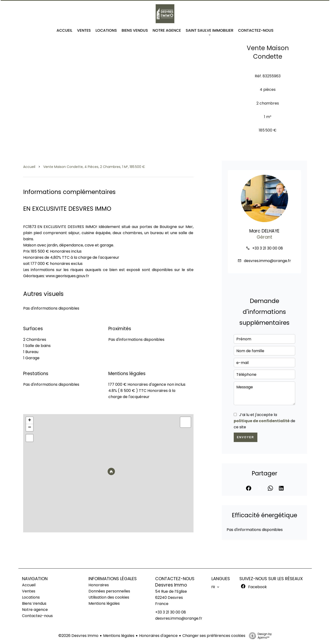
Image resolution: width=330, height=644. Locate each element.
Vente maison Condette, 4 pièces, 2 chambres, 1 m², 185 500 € (94, 167)
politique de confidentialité (262, 421)
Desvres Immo (171, 585)
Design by (259, 636)
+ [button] (29, 421)
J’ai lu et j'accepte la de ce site (264, 421)
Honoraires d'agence (158, 636)
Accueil (29, 167)
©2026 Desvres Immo (78, 636)
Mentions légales (119, 636)
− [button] (29, 428)
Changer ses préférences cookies (214, 636)
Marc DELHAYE (264, 231)
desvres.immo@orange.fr (267, 261)
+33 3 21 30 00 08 (268, 248)
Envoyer (245, 437)
